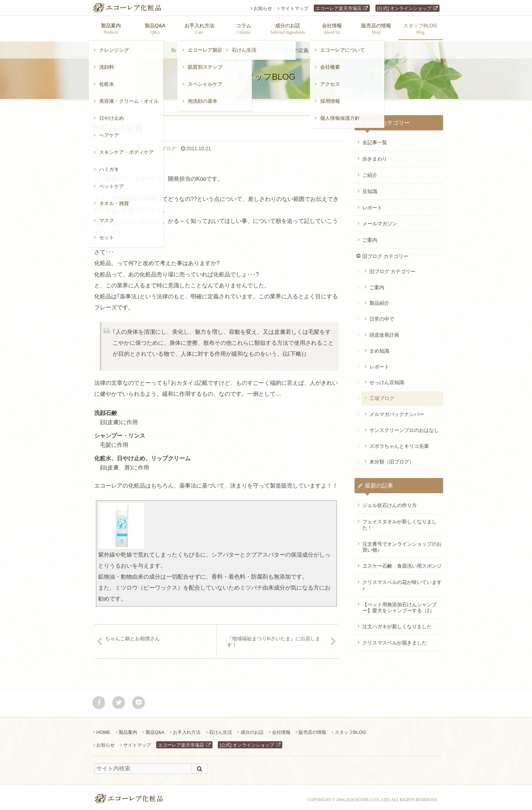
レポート (372, 204)
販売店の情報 (312, 729)
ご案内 (370, 236)
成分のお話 (252, 729)
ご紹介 (370, 171)
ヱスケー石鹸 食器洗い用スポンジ (402, 562)
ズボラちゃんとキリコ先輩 (399, 443)
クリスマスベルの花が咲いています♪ (402, 582)
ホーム (106, 47)
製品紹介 (379, 299)
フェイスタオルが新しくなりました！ (400, 521)
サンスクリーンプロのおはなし (404, 427)
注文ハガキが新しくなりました (397, 623)
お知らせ (263, 8)
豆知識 (370, 188)
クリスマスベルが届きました (395, 639)
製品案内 (128, 729)
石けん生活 (220, 729)
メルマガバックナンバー (397, 411)
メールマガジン (380, 220)
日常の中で (382, 315)
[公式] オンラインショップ (404, 8)
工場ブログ (251, 47)
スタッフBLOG (145, 47)
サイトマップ (295, 8)
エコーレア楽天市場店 (339, 8)
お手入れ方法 (187, 729)
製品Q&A (155, 729)
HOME (103, 729)
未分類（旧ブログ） (392, 458)
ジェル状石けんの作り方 (390, 502)
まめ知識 (379, 347)
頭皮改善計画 (384, 331)
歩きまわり (375, 155)
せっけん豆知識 (387, 379)
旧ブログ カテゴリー (200, 47)
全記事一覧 (375, 139)
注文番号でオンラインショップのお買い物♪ (402, 543)
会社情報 (281, 729)
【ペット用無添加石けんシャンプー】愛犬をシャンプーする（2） (400, 604)
